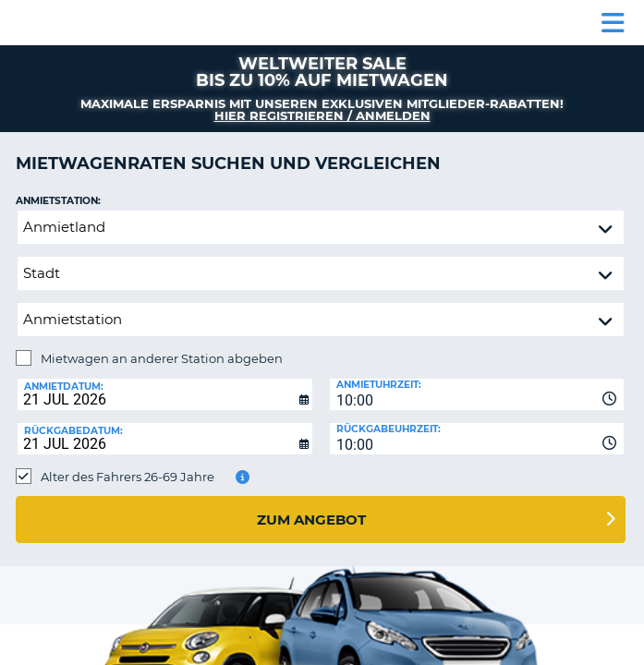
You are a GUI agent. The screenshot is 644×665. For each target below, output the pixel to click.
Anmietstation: (58, 201)
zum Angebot (311, 520)
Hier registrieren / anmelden (322, 115)
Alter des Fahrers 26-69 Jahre (128, 477)
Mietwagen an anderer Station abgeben (162, 358)
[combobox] (477, 394)
